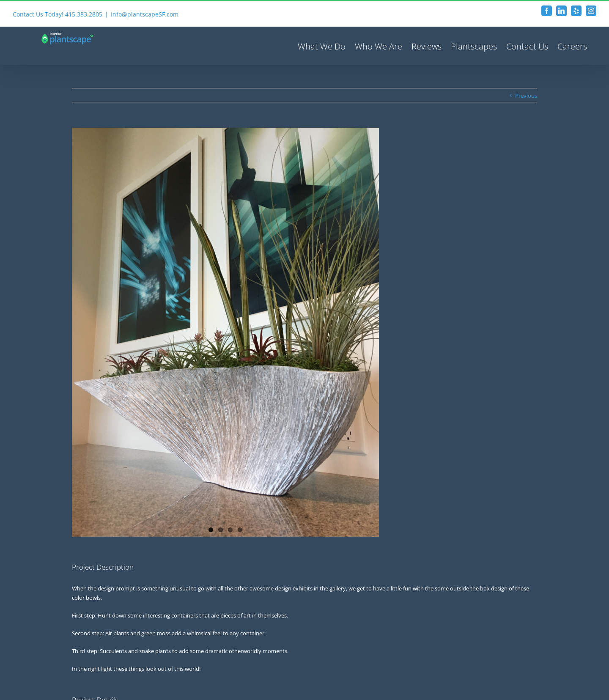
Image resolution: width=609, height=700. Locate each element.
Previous (526, 96)
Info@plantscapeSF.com (145, 14)
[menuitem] (322, 46)
